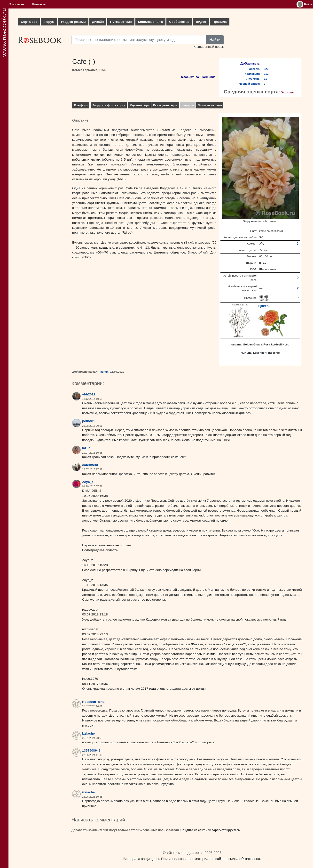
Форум (49, 22)
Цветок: (265, 306)
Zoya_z (88, 482)
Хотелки (255, 69)
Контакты (39, 4)
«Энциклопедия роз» (185, 853)
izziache (88, 733)
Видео (201, 22)
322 (266, 69)
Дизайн (98, 22)
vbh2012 (89, 394)
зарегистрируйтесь (226, 830)
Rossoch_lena (93, 702)
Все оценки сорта (165, 105)
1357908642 (91, 750)
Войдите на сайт (193, 830)
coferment (90, 465)
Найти (215, 40)
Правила (220, 22)
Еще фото (81, 105)
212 (266, 74)
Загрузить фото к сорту (109, 105)
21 (265, 79)
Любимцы (253, 79)
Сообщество (179, 22)
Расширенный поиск (208, 47)
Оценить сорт (139, 105)
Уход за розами (73, 22)
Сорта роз (29, 22)
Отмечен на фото (210, 105)
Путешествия (121, 22)
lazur (86, 448)
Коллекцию (253, 74)
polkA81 (89, 421)
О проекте (16, 4)
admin (104, 372)
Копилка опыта (150, 22)
